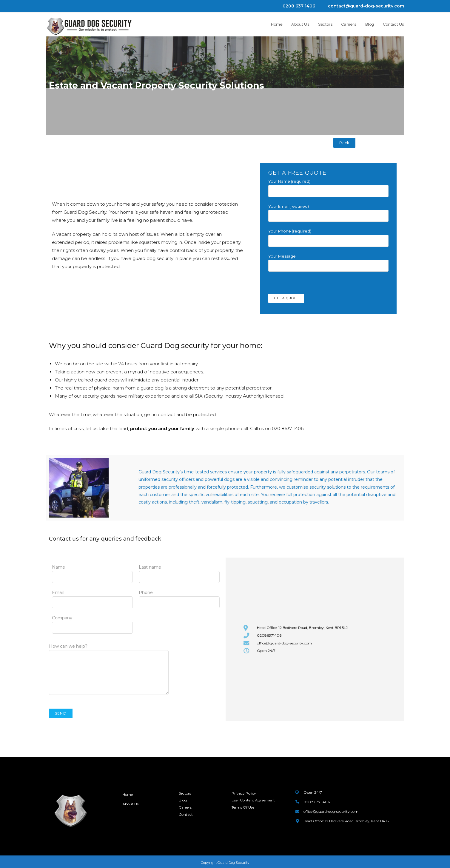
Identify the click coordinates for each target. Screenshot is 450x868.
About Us (131, 804)
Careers (185, 807)
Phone (179, 597)
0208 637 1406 (299, 6)
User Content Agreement (253, 800)
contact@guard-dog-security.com (366, 6)
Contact (186, 814)
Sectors (185, 793)
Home (128, 794)
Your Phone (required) (328, 236)
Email (92, 597)
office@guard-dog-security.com (331, 811)
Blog (183, 800)
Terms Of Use (243, 807)
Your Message (328, 261)
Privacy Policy (244, 793)
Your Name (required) (328, 186)
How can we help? (109, 659)
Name (92, 572)
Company (92, 623)
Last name (179, 572)
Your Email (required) (328, 211)
